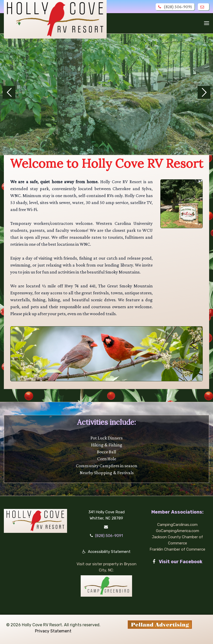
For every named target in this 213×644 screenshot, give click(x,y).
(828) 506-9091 (175, 7)
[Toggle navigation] (207, 23)
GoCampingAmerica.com (178, 531)
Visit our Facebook (178, 562)
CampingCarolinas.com (177, 525)
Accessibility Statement (109, 552)
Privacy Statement (53, 631)
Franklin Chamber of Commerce (177, 549)
